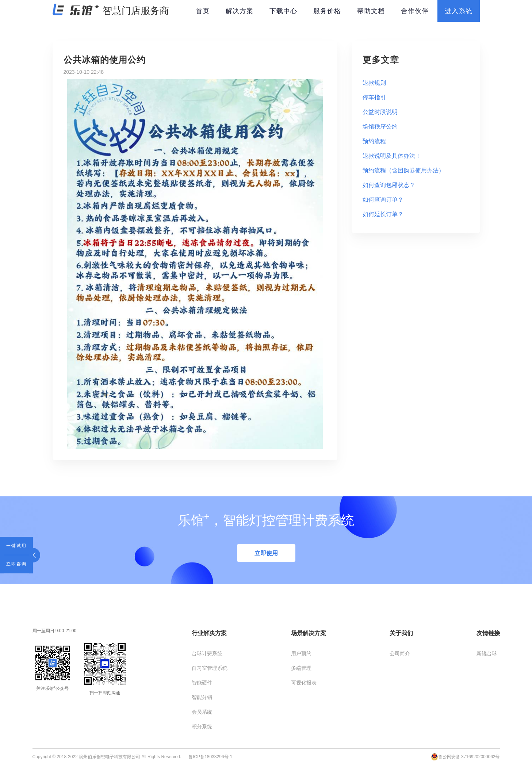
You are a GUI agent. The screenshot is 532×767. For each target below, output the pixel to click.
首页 (203, 11)
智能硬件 (202, 683)
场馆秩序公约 (380, 127)
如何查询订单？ (383, 200)
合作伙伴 (415, 11)
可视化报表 (304, 683)
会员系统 (202, 712)
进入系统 (459, 11)
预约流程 (374, 141)
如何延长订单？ (383, 214)
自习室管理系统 (210, 668)
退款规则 (374, 83)
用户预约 (301, 653)
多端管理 (301, 668)
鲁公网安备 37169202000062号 (465, 757)
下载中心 (283, 11)
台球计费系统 (207, 653)
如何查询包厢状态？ (389, 185)
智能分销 (202, 697)
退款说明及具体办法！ (392, 156)
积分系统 (202, 726)
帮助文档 (371, 11)
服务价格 (327, 11)
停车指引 (374, 97)
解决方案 (240, 11)
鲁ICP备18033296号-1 (210, 757)
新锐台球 (487, 653)
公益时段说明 (380, 112)
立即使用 (266, 553)
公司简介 (400, 653)
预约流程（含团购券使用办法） (403, 170)
